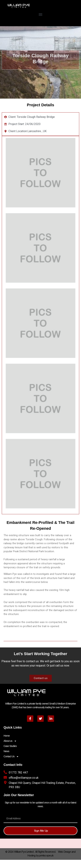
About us (10, 741)
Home (7, 736)
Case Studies (10, 746)
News (6, 751)
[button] (41, 14)
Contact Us (11, 756)
